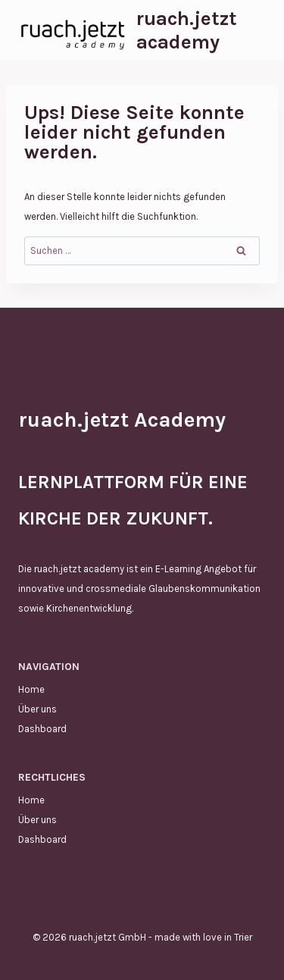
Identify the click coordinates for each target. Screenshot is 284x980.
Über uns (37, 709)
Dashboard (42, 729)
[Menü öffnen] (252, 30)
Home (31, 689)
